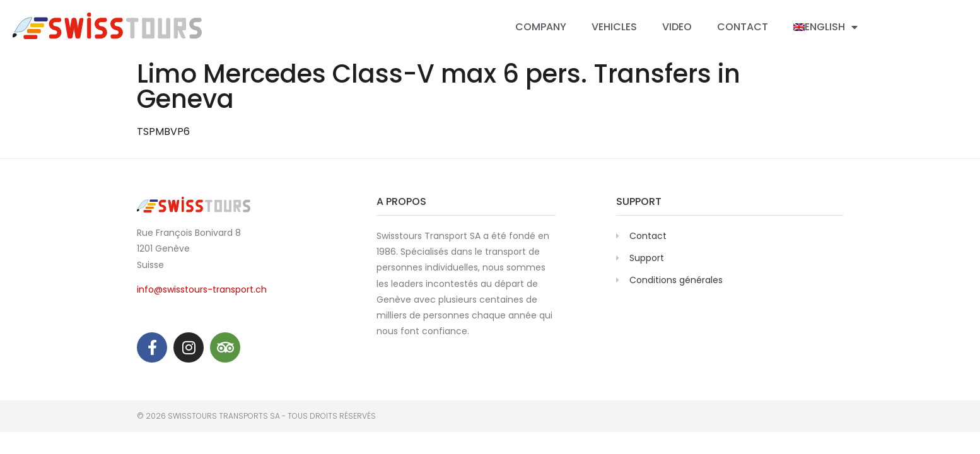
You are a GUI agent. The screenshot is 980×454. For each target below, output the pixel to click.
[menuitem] (825, 27)
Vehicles (614, 27)
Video (677, 27)
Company (541, 27)
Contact (743, 27)
